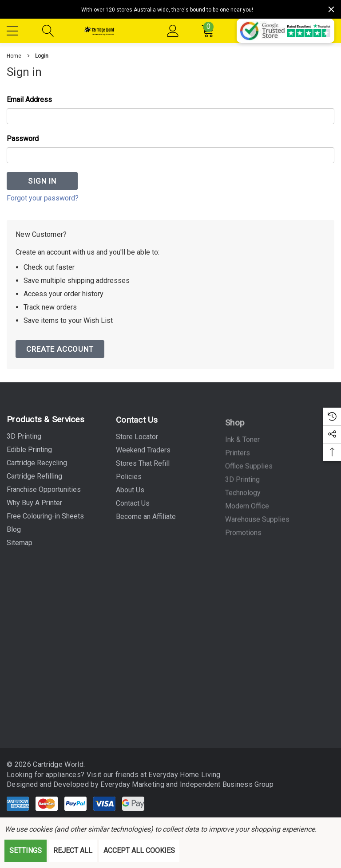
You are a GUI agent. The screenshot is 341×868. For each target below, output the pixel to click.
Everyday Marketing (129, 784)
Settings (26, 850)
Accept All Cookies (139, 850)
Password (23, 139)
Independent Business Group (223, 784)
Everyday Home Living (180, 775)
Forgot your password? (43, 198)
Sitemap (20, 547)
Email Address (29, 100)
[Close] (331, 9)
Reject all (73, 850)
